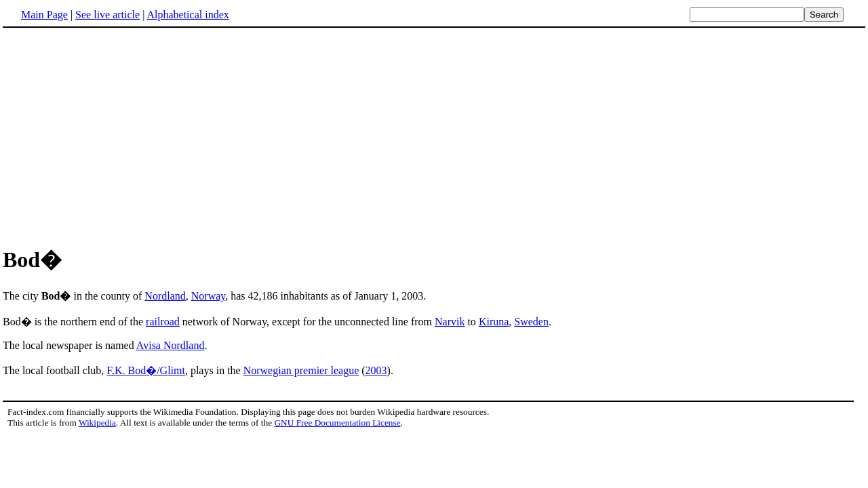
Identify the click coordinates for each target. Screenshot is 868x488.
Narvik (450, 322)
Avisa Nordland (171, 345)
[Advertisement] (117, 135)
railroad (163, 322)
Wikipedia (97, 423)
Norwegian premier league (301, 370)
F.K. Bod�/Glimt (146, 370)
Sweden (531, 322)
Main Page (44, 15)
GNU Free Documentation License (337, 423)
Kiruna (494, 322)
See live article (107, 15)
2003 (376, 370)
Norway (209, 296)
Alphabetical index (188, 15)
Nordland (165, 296)
